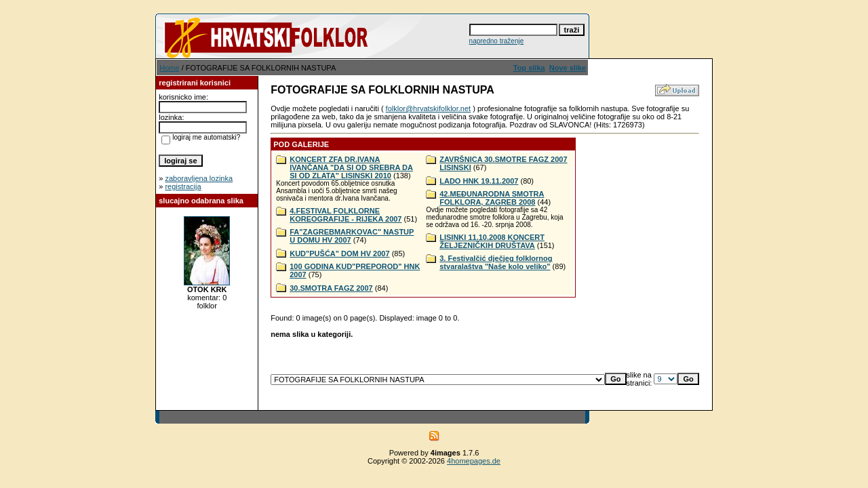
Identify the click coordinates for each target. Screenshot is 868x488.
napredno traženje (497, 41)
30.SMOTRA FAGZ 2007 (331, 288)
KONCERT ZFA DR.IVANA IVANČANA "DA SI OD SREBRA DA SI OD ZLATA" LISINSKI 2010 (351, 167)
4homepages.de (474, 461)
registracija (183, 186)
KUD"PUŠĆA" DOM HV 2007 (339, 253)
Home (169, 68)
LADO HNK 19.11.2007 (479, 181)
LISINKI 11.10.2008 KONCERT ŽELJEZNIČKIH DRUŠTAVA (492, 241)
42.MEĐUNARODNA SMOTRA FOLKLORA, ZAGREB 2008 (492, 198)
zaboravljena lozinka (199, 178)
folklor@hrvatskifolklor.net (429, 108)
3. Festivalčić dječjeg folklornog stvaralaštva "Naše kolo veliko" (496, 262)
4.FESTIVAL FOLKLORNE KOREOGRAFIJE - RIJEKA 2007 (346, 215)
